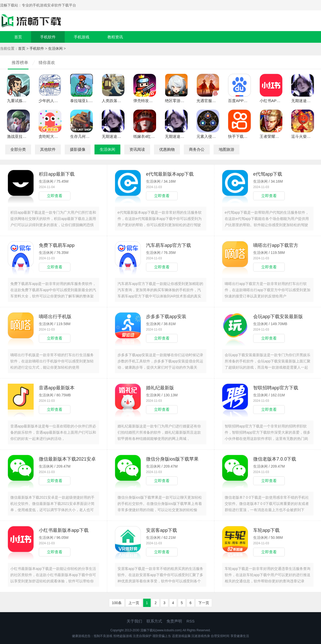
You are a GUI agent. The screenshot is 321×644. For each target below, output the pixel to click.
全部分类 (18, 149)
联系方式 (154, 621)
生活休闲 (55, 48)
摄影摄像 (78, 149)
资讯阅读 (137, 149)
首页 (18, 37)
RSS (191, 621)
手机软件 (48, 37)
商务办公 (197, 149)
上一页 (134, 603)
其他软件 (48, 149)
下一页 (204, 603)
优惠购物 (167, 149)
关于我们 (134, 621)
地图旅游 (227, 149)
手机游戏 (82, 37)
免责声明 (174, 621)
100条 (117, 603)
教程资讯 (115, 37)
